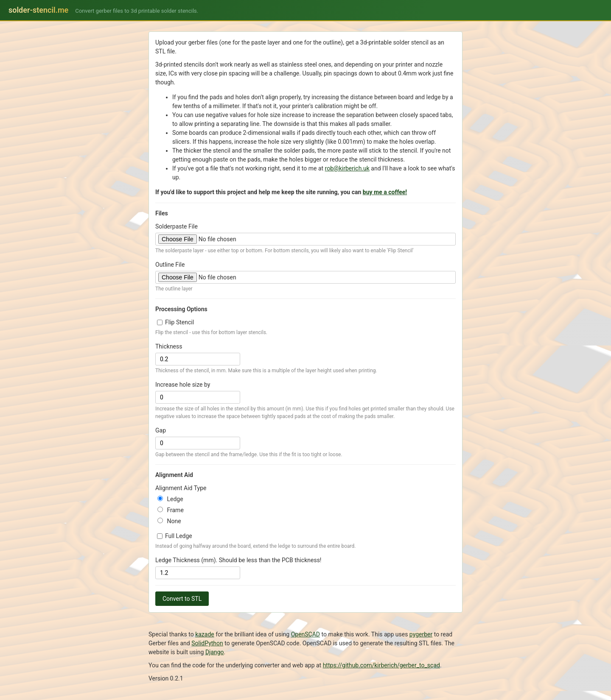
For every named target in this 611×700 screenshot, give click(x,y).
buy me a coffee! (385, 192)
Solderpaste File (177, 226)
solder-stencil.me (38, 10)
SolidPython (207, 643)
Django (215, 652)
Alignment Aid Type (181, 488)
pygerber (421, 634)
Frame (171, 510)
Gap (161, 430)
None (169, 521)
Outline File (170, 265)
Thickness (169, 346)
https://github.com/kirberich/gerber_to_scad (381, 665)
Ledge (170, 499)
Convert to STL (182, 599)
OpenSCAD (305, 634)
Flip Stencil (175, 322)
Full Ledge (175, 536)
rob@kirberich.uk (347, 168)
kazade (205, 634)
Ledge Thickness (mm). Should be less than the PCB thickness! (238, 560)
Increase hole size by (183, 385)
